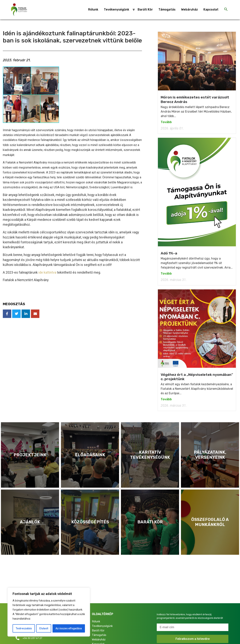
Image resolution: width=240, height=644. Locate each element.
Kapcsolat (211, 9)
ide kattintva (47, 272)
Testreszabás (24, 628)
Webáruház (189, 9)
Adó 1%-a (169, 253)
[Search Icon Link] (226, 10)
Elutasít (43, 628)
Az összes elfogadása (68, 628)
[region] (49, 612)
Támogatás (167, 9)
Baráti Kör (145, 9)
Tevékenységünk (117, 9)
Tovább (166, 122)
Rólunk (93, 9)
